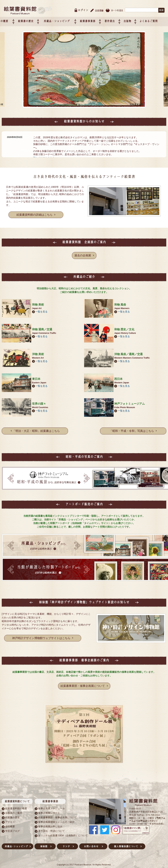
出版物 (137, 18)
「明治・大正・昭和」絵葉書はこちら (35, 428)
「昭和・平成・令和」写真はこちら (133, 428)
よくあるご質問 (156, 18)
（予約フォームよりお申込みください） (147, 816)
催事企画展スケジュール (51, 805)
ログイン (83, 8)
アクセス (10, 818)
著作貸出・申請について (51, 827)
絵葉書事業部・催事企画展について (85, 683)
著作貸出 (120, 18)
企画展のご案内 (14, 809)
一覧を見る (41, 309)
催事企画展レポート (49, 809)
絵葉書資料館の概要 (16, 805)
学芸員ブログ (12, 827)
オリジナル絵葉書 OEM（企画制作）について (63, 832)
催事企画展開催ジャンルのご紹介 (56, 818)
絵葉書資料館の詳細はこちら (36, 212)
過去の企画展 (85, 253)
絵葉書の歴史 (42, 18)
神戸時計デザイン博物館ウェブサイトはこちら (43, 635)
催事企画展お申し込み (50, 823)
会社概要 (10, 823)
